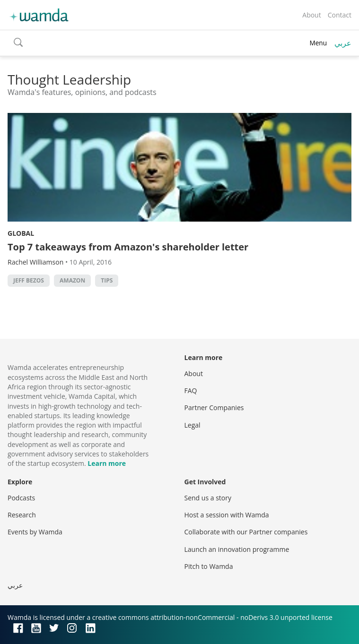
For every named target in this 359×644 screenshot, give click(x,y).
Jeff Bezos (29, 280)
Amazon (72, 280)
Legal (193, 425)
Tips (107, 280)
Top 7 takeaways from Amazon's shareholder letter (128, 247)
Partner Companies (214, 408)
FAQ (191, 391)
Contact (340, 15)
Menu (318, 43)
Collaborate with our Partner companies (246, 532)
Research (22, 515)
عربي (343, 43)
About (311, 15)
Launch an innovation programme (237, 549)
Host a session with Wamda (227, 515)
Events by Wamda (35, 532)
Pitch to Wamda (209, 566)
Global (21, 233)
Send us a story (208, 498)
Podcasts (21, 498)
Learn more (107, 463)
